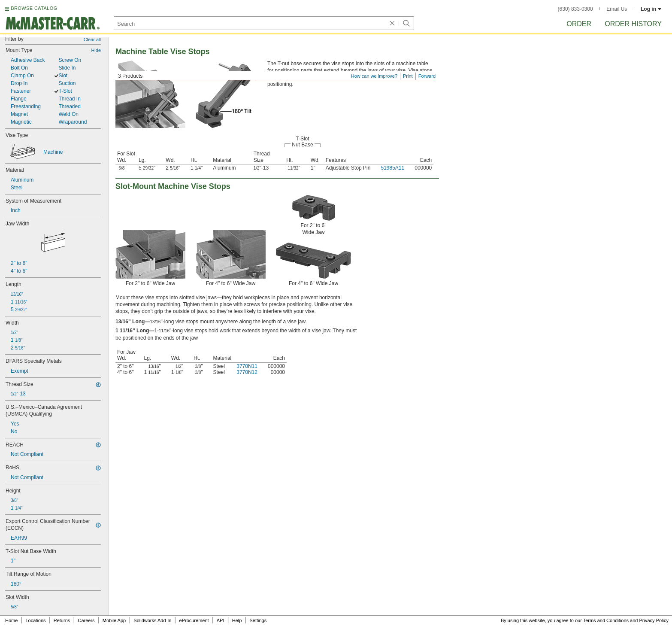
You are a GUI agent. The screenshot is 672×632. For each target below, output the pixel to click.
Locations (36, 620)
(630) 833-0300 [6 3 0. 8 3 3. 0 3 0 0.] (575, 9)
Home (11, 620)
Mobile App (114, 620)
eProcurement (194, 620)
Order (579, 24)
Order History (633, 24)
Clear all (92, 39)
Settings (258, 620)
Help (237, 620)
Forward (427, 76)
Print (408, 76)
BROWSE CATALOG (34, 8)
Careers (86, 620)
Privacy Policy (654, 620)
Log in (651, 9)
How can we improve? (374, 76)
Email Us (617, 9)
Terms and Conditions (606, 620)
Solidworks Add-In (152, 620)
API (221, 620)
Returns (62, 620)
